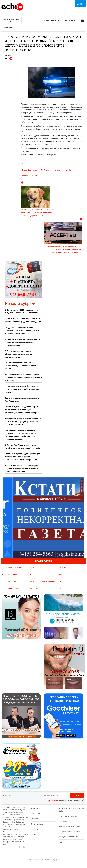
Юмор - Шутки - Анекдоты (68, 816)
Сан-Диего (35, 819)
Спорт (61, 588)
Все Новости (35, 809)
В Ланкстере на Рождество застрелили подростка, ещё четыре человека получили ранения (22, 342)
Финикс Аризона (37, 824)
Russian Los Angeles (29, 170)
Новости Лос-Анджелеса (12, 568)
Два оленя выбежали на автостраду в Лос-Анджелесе (22, 400)
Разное (62, 575)
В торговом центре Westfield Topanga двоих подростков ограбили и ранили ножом (22, 389)
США (32, 568)
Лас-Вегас (34, 829)
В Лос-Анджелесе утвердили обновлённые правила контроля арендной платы (19, 354)
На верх (8, 796)
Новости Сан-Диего (10, 575)
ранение (25, 175)
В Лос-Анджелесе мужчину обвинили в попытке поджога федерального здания (23, 320)
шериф (58, 170)
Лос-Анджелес (46, 170)
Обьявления (64, 821)
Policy (61, 842)
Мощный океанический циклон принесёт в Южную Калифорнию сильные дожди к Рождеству (23, 377)
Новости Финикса (9, 581)
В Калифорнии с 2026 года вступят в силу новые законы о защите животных (23, 311)
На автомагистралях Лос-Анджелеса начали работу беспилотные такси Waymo (21, 366)
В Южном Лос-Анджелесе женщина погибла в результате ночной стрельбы (23, 446)
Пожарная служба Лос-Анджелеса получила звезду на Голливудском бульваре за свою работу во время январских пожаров (21, 435)
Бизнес (33, 834)
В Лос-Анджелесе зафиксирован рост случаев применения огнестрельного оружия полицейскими (22, 468)
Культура (34, 588)
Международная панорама (69, 837)
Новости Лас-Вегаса (10, 588)
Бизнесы (71, 21)
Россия (62, 581)
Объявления (53, 21)
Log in (80, 4)
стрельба (68, 170)
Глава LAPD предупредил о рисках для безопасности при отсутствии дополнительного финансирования (22, 457)
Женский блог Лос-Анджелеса (43, 581)
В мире (33, 575)
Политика (63, 568)
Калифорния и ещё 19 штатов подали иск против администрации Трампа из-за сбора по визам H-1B (23, 422)
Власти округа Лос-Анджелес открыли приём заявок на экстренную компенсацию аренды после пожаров (22, 410)
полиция (35, 175)
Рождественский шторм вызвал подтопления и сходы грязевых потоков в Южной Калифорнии (23, 331)
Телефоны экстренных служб (70, 827)
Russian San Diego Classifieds (70, 832)
